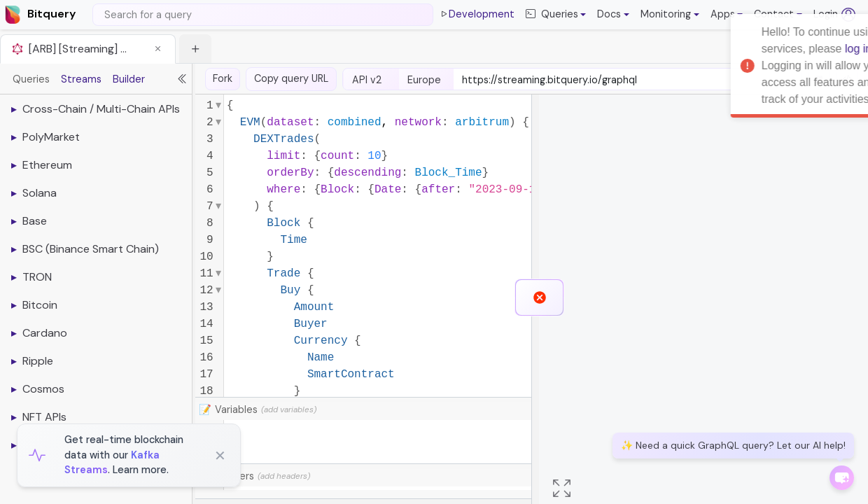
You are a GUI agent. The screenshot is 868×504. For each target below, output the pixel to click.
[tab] (88, 49)
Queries (31, 79)
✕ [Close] (220, 456)
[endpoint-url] (628, 80)
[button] (613, 15)
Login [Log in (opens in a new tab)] (834, 15)
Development (477, 15)
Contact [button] (774, 14)
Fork (223, 78)
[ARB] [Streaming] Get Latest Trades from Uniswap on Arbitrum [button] (81, 49)
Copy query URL (291, 78)
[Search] (263, 15)
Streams (81, 79)
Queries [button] (552, 15)
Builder (129, 79)
